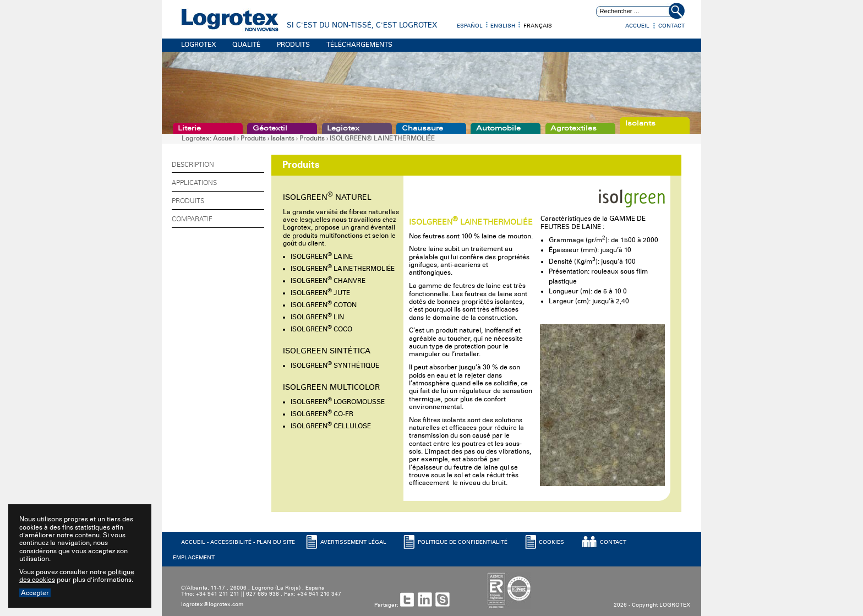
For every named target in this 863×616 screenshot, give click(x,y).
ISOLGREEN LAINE (322, 257)
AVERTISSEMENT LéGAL (353, 542)
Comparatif (192, 219)
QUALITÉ (246, 45)
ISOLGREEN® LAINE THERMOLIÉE (382, 138)
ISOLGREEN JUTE (320, 293)
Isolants (640, 123)
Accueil (637, 26)
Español (470, 26)
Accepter (35, 593)
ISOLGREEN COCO (321, 329)
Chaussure (422, 128)
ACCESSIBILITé (231, 542)
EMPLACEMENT (194, 558)
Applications (194, 183)
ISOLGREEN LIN (317, 317)
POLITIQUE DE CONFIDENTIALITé (463, 542)
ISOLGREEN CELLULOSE (331, 426)
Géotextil (270, 128)
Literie (189, 128)
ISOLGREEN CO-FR (322, 414)
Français (538, 26)
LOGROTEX (199, 45)
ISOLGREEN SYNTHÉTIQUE (335, 366)
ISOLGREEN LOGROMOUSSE (338, 402)
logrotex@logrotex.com (212, 604)
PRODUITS (293, 45)
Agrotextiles (573, 128)
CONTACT (613, 542)
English (503, 26)
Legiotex (343, 128)
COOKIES (551, 542)
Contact (671, 26)
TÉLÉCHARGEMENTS (359, 45)
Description (193, 165)
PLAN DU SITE (276, 542)
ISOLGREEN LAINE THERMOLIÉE (343, 269)
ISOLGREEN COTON (324, 305)
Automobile (498, 128)
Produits (253, 138)
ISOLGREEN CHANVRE (328, 281)
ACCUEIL (193, 542)
